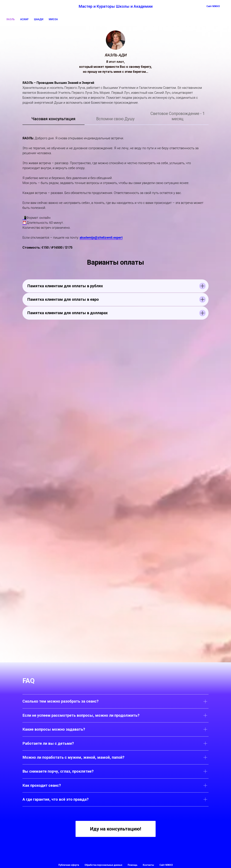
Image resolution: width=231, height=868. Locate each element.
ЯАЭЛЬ (11, 19)
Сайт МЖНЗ (166, 865)
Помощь (133, 865)
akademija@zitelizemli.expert (101, 238)
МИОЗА (53, 19)
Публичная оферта (69, 865)
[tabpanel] (116, 192)
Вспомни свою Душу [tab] (115, 119)
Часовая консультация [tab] (53, 119)
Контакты (148, 865)
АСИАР (24, 19)
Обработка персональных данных (103, 865)
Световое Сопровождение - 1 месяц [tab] (178, 116)
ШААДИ (39, 19)
